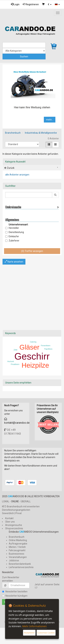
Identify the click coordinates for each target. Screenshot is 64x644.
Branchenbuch (13, 133)
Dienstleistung (15, 232)
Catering (33, 342)
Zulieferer (12, 241)
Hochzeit (11, 361)
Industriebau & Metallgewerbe (41, 133)
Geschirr (32, 356)
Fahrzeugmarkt (17, 550)
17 (36, 588)
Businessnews (17, 554)
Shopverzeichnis (14, 528)
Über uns (10, 522)
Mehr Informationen (35, 626)
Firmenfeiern (46, 346)
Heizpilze (35, 365)
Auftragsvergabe (18, 544)
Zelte (16, 350)
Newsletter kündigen (15, 596)
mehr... (50, 120)
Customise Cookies (46, 633)
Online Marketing (18, 540)
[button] (50, 4)
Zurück (9, 168)
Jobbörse (14, 560)
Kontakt (9, 518)
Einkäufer (12, 236)
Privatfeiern (15, 364)
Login (15, 4)
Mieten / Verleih (17, 547)
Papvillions (48, 349)
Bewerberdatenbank (20, 564)
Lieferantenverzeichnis (21, 567)
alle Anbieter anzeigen (17, 175)
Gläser (29, 347)
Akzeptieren (29, 633)
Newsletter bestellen (15, 592)
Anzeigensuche (14, 525)
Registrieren (31, 4)
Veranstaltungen (18, 557)
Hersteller (12, 228)
